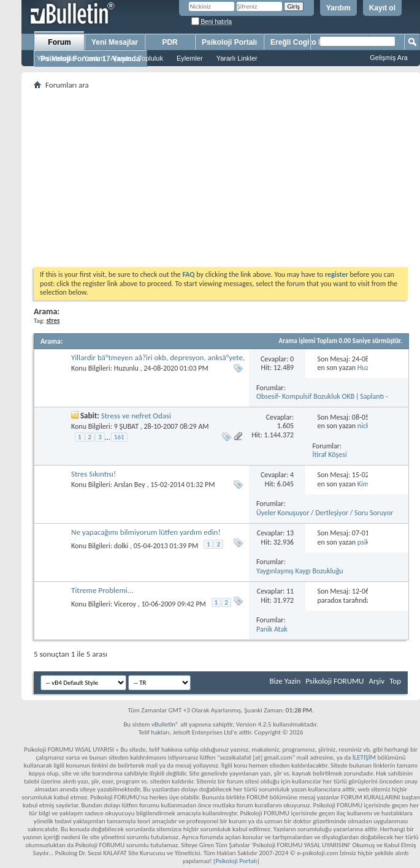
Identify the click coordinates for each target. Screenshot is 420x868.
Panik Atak (272, 629)
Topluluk (151, 58)
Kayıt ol (382, 8)
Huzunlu (126, 368)
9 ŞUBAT (126, 426)
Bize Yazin (285, 681)
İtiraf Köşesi (330, 455)
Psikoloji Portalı (229, 42)
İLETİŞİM (364, 757)
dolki (121, 546)
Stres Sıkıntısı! (94, 474)
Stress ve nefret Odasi (136, 416)
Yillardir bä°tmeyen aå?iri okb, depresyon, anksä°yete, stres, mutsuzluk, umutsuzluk (158, 362)
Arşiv (376, 681)
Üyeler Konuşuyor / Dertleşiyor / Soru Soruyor (325, 513)
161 (119, 437)
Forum (59, 42)
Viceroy (125, 604)
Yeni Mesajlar (57, 58)
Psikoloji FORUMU (334, 681)
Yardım (338, 8)
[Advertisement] (221, 178)
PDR (170, 42)
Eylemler (190, 58)
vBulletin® (165, 724)
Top (395, 681)
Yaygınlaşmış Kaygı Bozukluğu (300, 571)
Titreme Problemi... (102, 590)
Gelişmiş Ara (389, 58)
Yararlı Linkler (237, 58)
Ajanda (121, 58)
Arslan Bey (130, 485)
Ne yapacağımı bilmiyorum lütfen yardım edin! (146, 532)
